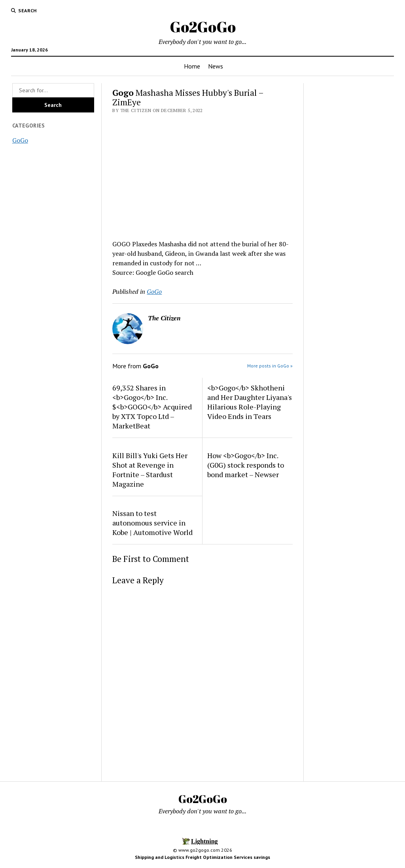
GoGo (20, 140)
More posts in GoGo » (270, 366)
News (216, 66)
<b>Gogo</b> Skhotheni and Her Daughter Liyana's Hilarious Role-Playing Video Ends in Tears (250, 402)
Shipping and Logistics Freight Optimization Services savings (202, 857)
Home (192, 66)
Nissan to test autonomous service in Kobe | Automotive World (152, 523)
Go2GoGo (203, 27)
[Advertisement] (202, 174)
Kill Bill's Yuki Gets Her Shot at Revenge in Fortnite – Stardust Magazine (150, 470)
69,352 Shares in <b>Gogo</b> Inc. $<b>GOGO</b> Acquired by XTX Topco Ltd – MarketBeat (152, 407)
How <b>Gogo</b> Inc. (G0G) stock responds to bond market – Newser (246, 465)
